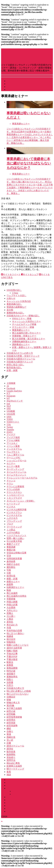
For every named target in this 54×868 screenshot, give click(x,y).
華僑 (9, 734)
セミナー (11, 463)
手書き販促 (12, 659)
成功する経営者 (14, 648)
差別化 (10, 622)
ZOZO (10, 432)
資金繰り (11, 757)
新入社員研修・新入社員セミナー (29, 339)
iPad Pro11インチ (15, 401)
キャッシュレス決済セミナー (26, 321)
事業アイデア (13, 544)
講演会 (10, 749)
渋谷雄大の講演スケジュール (21, 359)
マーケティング (14, 527)
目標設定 (11, 697)
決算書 (10, 682)
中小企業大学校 (14, 541)
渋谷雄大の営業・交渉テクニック (23, 356)
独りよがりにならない (18, 694)
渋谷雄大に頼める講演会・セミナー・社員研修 (30, 788)
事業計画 (11, 550)
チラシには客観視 (15, 486)
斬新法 (10, 662)
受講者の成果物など (16, 307)
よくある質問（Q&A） (18, 806)
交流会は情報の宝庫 (16, 553)
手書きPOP (12, 656)
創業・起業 (12, 579)
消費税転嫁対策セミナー (24, 342)
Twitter (10, 427)
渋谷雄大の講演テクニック (20, 362)
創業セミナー (13, 582)
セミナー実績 (13, 803)
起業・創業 (12, 370)
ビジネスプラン (14, 512)
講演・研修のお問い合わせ (20, 811)
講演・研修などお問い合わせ (21, 90)
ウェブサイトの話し (16, 295)
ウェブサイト (13, 452)
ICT (8, 393)
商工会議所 (12, 593)
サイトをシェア (30, 274)
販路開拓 (11, 754)
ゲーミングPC (13, 458)
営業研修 (11, 599)
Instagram (11, 396)
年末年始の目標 (14, 631)
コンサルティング (15, 800)
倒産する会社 (13, 564)
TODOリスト (13, 422)
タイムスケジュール (16, 472)
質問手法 (11, 760)
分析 (9, 573)
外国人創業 (12, 602)
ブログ (10, 524)
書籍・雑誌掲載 (14, 809)
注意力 (10, 685)
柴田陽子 (11, 674)
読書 (9, 743)
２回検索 (11, 383)
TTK (9, 425)
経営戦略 (11, 714)
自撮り (10, 731)
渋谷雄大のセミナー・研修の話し (23, 316)
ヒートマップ (13, 504)
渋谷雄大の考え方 (15, 688)
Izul (8, 404)
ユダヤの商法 (13, 533)
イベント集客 (13, 446)
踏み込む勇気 (13, 763)
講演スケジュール (15, 81)
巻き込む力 (12, 625)
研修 (9, 700)
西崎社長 (11, 737)
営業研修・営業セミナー (24, 336)
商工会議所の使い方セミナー (26, 333)
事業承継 (11, 547)
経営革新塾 (12, 726)
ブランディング (14, 521)
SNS (9, 409)
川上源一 (11, 616)
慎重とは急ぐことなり (18, 645)
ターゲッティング (15, 469)
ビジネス (11, 507)
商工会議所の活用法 (16, 596)
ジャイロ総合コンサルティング (22, 785)
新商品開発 (12, 668)
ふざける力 (12, 518)
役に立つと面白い (15, 633)
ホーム (10, 780)
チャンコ (11, 481)
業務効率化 (12, 677)
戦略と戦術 (12, 651)
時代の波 (11, 671)
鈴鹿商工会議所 (14, 766)
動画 (9, 590)
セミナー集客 (13, 466)
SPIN (9, 417)
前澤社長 (11, 576)
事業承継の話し (14, 304)
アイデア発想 (13, 437)
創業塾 (10, 584)
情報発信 (11, 642)
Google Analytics (14, 391)
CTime (15, 293)
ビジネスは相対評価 (16, 510)
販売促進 (11, 752)
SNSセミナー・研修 (22, 319)
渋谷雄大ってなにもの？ (19, 84)
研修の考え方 (13, 703)
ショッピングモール (16, 461)
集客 (9, 772)
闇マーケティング (15, 769)
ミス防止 (11, 530)
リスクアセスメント (16, 535)
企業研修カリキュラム (23, 794)
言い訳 (10, 740)
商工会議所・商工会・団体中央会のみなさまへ (30, 797)
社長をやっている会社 (18, 87)
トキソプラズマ (14, 498)
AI (8, 386)
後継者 (10, 636)
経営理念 (11, 720)
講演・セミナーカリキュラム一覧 (29, 791)
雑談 (9, 775)
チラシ (10, 484)
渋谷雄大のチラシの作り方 (20, 353)
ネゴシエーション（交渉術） (21, 501)
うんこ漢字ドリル (15, 455)
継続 (9, 729)
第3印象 (10, 705)
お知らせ (11, 298)
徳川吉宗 (11, 639)
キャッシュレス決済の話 (19, 301)
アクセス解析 (13, 440)
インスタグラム (14, 449)
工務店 (10, 619)
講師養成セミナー (21, 344)
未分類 (10, 310)
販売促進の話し (14, 368)
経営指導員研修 (14, 717)
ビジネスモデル (14, 515)
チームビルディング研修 (24, 324)
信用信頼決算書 (14, 559)
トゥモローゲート (15, 495)
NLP (9, 406)
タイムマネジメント (16, 475)
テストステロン (14, 492)
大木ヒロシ (12, 610)
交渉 (9, 556)
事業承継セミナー (21, 330)
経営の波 (11, 711)
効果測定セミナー (15, 587)
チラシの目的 (13, 489)
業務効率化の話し (15, 313)
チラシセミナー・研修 (23, 327)
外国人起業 (12, 605)
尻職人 (10, 613)
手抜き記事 (12, 654)
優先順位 (11, 567)
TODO (10, 419)
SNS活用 (11, 414)
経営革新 (11, 723)
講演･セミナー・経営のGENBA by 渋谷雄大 (28, 816)
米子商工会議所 (14, 708)
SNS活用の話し (14, 290)
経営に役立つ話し (15, 365)
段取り (10, 680)
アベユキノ (12, 443)
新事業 (10, 665)
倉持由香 (11, 561)
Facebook (11, 388)
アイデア (11, 435)
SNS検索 (11, 411)
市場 (9, 628)
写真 (9, 570)
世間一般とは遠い (15, 538)
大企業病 (11, 608)
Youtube (10, 430)
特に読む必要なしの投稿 (19, 691)
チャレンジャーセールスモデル (22, 478)
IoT (8, 398)
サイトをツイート (11, 274)
